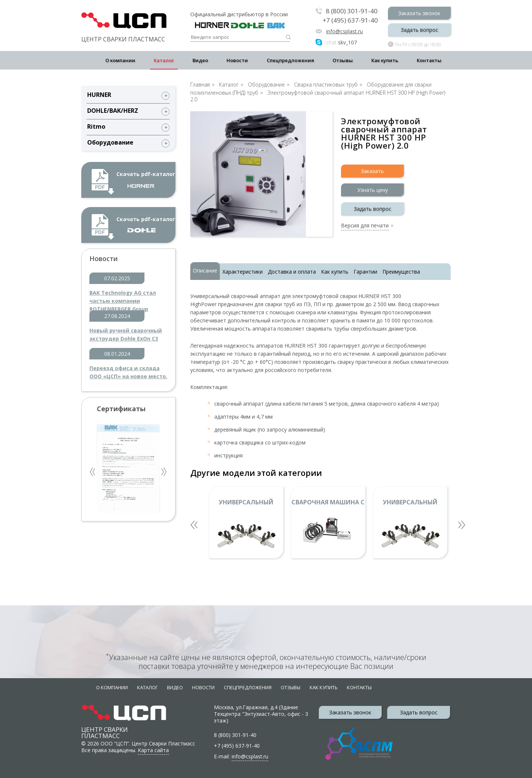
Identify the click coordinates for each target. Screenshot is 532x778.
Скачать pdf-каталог (146, 179)
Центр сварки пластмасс (105, 726)
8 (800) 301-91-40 (352, 11)
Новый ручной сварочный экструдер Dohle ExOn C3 (126, 334)
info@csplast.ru (345, 31)
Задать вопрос (420, 30)
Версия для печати (365, 226)
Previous (93, 473)
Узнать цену (373, 190)
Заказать (372, 171)
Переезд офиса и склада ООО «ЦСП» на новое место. (128, 372)
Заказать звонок (419, 13)
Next (164, 473)
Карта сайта (153, 750)
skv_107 (342, 42)
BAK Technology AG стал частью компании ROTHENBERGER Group (123, 297)
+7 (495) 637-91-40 (350, 20)
